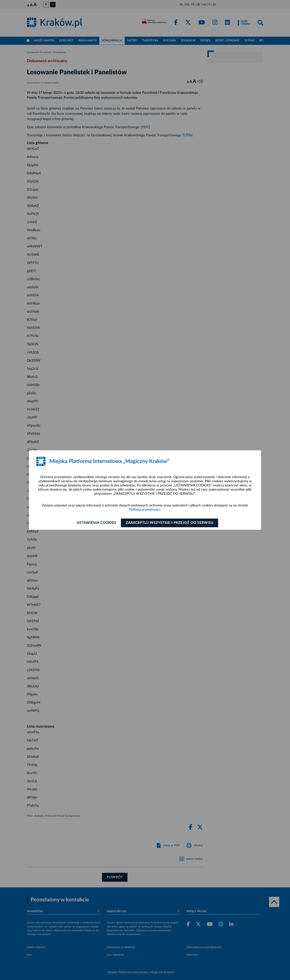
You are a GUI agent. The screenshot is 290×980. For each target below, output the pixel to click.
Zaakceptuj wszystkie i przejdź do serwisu (170, 523)
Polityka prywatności (145, 510)
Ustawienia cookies (96, 523)
